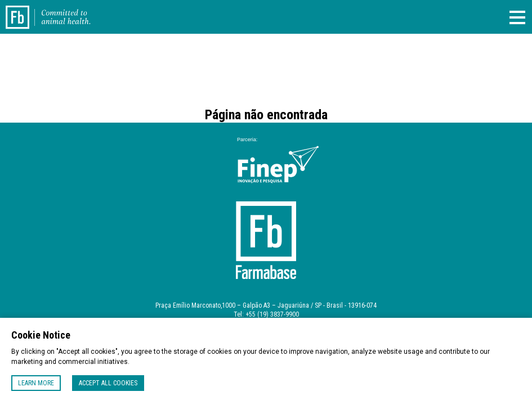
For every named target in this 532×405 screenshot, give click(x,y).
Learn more (36, 383)
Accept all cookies (108, 383)
